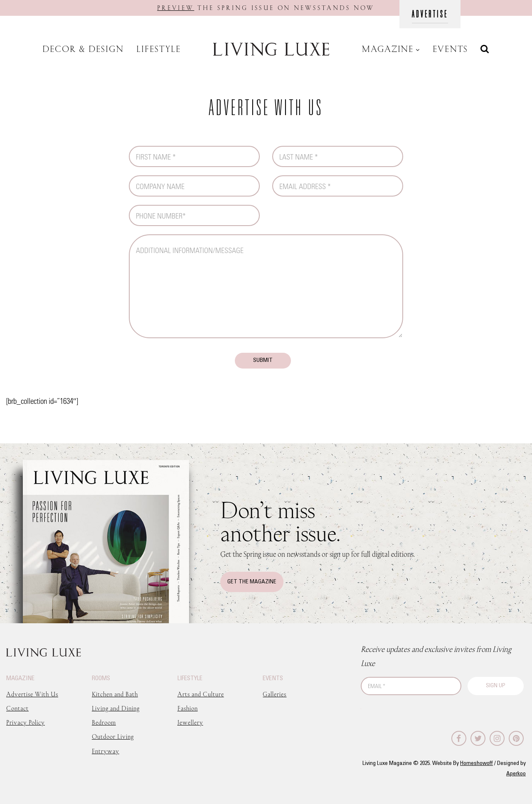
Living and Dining (116, 708)
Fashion (188, 708)
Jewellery (190, 722)
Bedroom (104, 722)
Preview (176, 8)
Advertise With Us (32, 694)
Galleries (275, 694)
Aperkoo (516, 774)
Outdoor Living (113, 736)
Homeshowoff (477, 763)
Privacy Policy (26, 722)
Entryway (106, 751)
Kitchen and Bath (115, 694)
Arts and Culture (201, 694)
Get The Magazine (252, 582)
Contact (17, 708)
